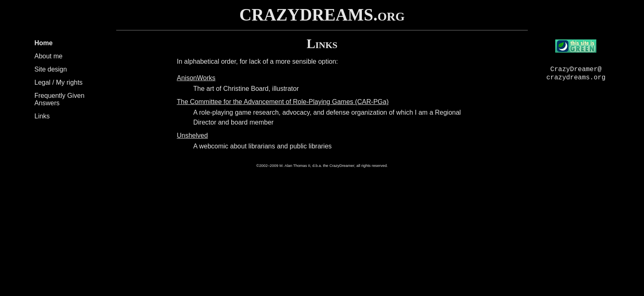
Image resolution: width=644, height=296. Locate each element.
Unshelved (193, 135)
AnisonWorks (196, 78)
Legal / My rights (59, 82)
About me (48, 56)
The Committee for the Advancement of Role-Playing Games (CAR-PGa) (283, 102)
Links (42, 116)
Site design (51, 69)
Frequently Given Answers (60, 99)
